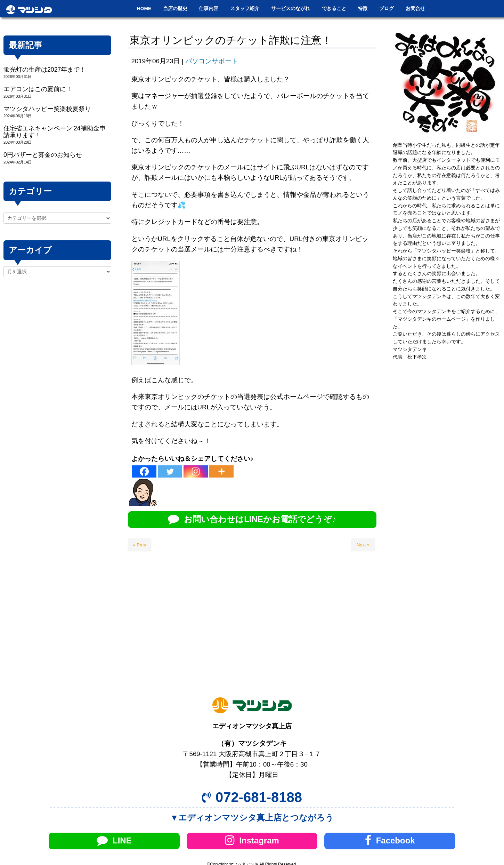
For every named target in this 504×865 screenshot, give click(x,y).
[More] (221, 471)
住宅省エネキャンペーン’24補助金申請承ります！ (55, 132)
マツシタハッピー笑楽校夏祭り (47, 109)
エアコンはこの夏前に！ (38, 89)
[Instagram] (196, 471)
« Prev (140, 545)
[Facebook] (144, 471)
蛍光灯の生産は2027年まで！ (45, 70)
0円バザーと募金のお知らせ (43, 155)
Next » (363, 545)
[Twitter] (170, 471)
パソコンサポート (212, 61)
